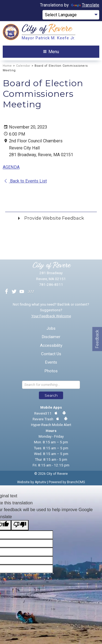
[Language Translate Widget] (71, 15)
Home (7, 66)
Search (51, 395)
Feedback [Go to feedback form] (97, 339)
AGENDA (11, 167)
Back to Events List (25, 181)
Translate (85, 5)
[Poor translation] (20, 525)
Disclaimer (51, 337)
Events (51, 362)
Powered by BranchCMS (67, 482)
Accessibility (51, 346)
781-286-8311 (51, 284)
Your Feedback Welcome (51, 316)
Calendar (23, 66)
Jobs (51, 329)
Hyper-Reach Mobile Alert (51, 425)
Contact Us (51, 354)
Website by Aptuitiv (32, 482)
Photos (51, 371)
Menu (51, 52)
